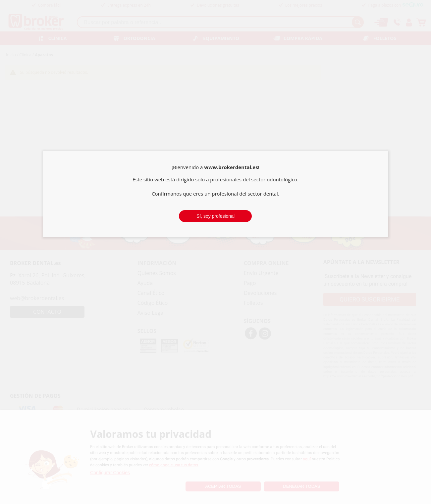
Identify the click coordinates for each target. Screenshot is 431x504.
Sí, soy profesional (215, 216)
